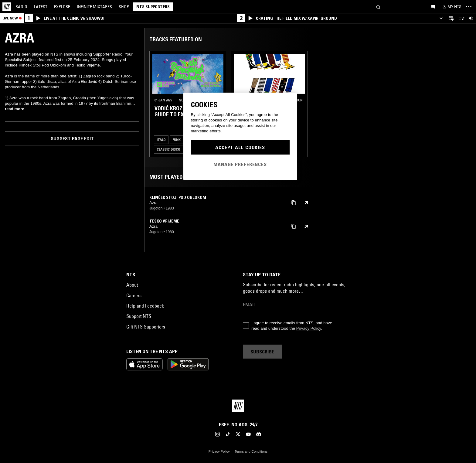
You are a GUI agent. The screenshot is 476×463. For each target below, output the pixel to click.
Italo (161, 140)
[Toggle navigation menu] (469, 7)
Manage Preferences (240, 164)
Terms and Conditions (251, 451)
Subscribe (262, 352)
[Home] (7, 7)
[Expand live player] (441, 18)
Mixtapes (94, 7)
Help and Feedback (145, 306)
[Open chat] (433, 6)
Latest (41, 7)
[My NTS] (451, 7)
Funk (177, 140)
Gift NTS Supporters (146, 327)
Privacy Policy (309, 328)
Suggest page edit (72, 138)
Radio (21, 7)
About (132, 285)
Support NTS (139, 316)
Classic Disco (168, 149)
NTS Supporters (153, 7)
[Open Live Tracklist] (461, 18)
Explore (62, 7)
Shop (124, 7)
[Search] (378, 7)
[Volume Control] (471, 18)
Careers (134, 295)
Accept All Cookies (240, 147)
